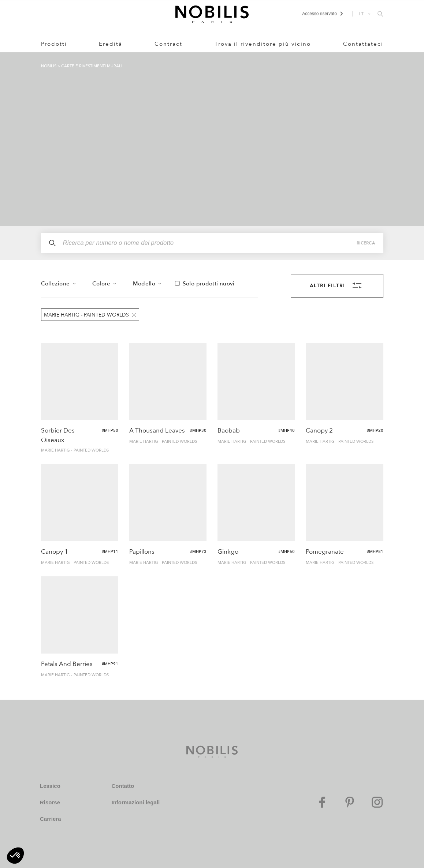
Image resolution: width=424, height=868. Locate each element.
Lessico (50, 786)
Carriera (51, 819)
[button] (15, 856)
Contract (168, 44)
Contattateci (363, 44)
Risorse (50, 802)
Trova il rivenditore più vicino (263, 44)
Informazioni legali (135, 802)
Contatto (123, 786)
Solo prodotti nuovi (209, 284)
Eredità (111, 44)
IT (362, 14)
